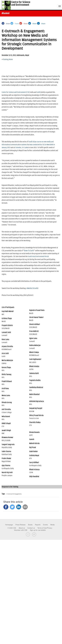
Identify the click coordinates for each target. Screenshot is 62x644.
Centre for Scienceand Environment (21, 3)
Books (30, 525)
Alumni (6, 13)
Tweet (15, 24)
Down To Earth (29, 251)
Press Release (20, 525)
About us (22, 528)
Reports (38, 525)
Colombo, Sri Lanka (22, 148)
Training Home (8, 59)
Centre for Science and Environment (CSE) (16, 92)
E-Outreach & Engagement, (14, 494)
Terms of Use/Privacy (45, 528)
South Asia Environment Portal (38, 257)
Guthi (39, 92)
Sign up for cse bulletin (38, 530)
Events (45, 525)
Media (52, 525)
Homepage (9, 525)
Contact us (31, 528)
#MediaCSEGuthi (32, 288)
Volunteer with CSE (21, 530)
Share (6, 24)
